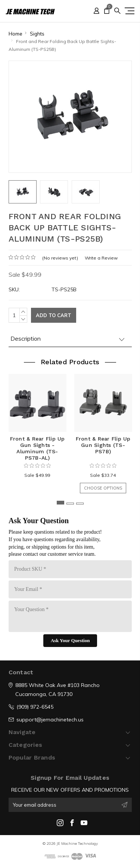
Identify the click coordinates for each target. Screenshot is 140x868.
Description (26, 338)
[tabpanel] (37, 430)
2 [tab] (70, 504)
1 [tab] (60, 503)
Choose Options (103, 488)
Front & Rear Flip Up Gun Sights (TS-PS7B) (103, 445)
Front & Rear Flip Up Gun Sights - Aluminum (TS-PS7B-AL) (38, 448)
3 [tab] (80, 504)
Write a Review (101, 258)
